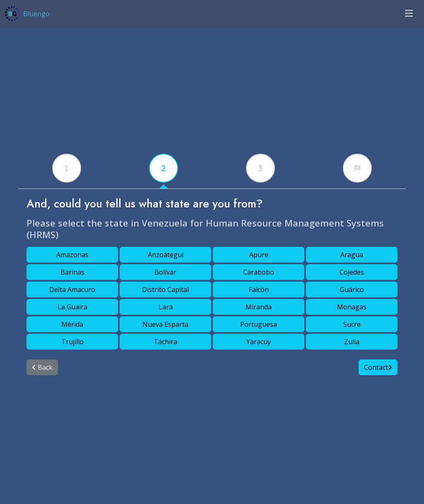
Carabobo (259, 272)
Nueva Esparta (165, 324)
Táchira (165, 342)
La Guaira (72, 307)
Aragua (352, 255)
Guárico (352, 289)
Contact (378, 367)
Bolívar (165, 272)
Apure (259, 255)
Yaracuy (259, 342)
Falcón (259, 289)
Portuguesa (259, 324)
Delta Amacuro (72, 289)
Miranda (259, 307)
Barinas (72, 272)
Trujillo (72, 342)
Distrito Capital (165, 289)
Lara (166, 307)
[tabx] (67, 168)
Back (42, 367)
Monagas (352, 307)
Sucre (352, 324)
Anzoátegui (166, 255)
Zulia (352, 342)
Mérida (72, 324)
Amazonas (72, 255)
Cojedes (352, 272)
